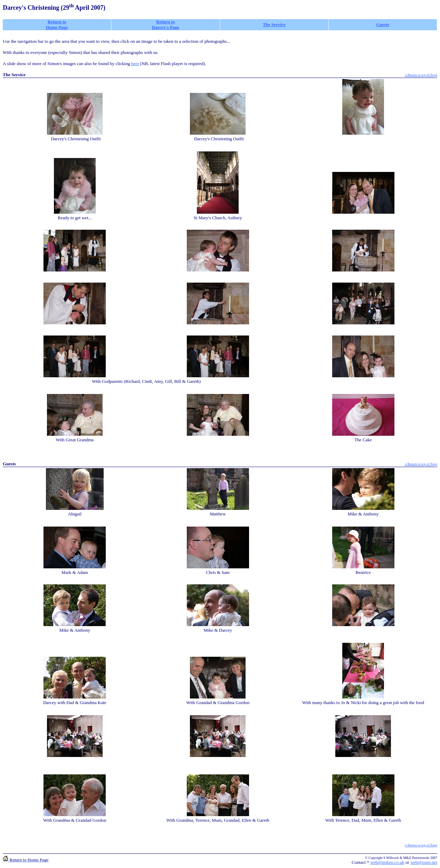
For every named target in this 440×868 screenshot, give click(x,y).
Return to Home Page (57, 25)
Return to (166, 22)
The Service (274, 25)
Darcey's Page (166, 27)
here (135, 64)
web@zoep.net (424, 862)
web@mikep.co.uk (387, 862)
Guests (383, 25)
